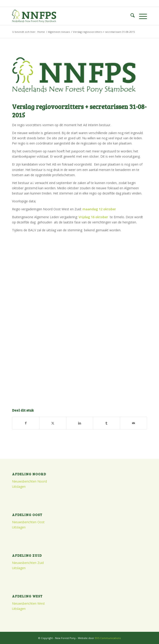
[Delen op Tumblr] (106, 423)
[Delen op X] (53, 423)
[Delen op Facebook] (26, 423)
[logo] (66, 16)
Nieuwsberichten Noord (29, 481)
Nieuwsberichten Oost (28, 522)
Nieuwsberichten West (28, 603)
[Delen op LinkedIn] (80, 423)
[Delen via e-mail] (133, 423)
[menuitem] (130, 16)
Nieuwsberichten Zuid (28, 563)
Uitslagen (19, 487)
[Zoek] (130, 16)
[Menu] (141, 16)
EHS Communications (108, 638)
